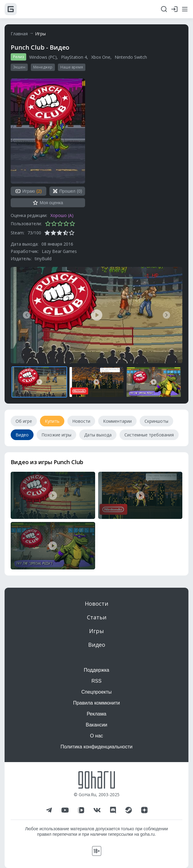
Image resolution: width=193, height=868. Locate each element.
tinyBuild (43, 259)
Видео (97, 645)
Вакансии (96, 725)
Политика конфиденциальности (96, 747)
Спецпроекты (97, 692)
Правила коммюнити (97, 703)
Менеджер (43, 67)
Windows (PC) (43, 57)
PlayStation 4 (74, 57)
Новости (96, 604)
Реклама (96, 714)
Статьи (97, 617)
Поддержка (96, 670)
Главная (19, 34)
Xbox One (101, 57)
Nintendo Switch (131, 57)
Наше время (72, 67)
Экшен (19, 67)
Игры (40, 34)
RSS (96, 681)
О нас (96, 736)
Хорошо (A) (62, 215)
